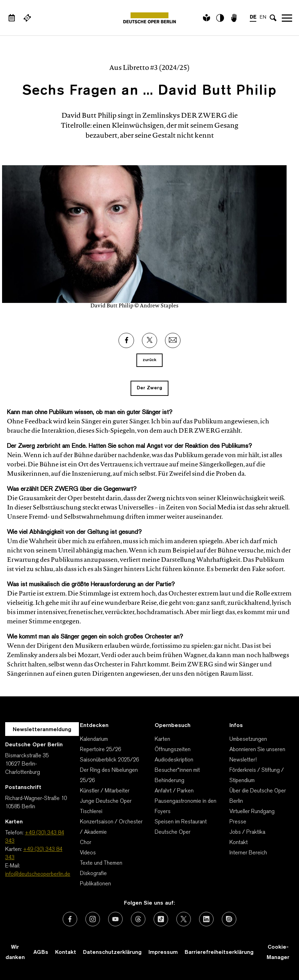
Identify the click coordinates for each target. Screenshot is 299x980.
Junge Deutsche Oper (106, 801)
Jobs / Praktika (247, 832)
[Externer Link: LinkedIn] (206, 919)
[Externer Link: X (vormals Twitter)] (184, 919)
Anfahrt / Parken (174, 791)
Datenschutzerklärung (112, 952)
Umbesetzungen (248, 739)
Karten (162, 739)
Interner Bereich (248, 853)
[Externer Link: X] (149, 340)
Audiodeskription (174, 760)
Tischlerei (91, 812)
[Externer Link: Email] (173, 340)
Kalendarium (94, 739)
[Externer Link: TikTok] (161, 919)
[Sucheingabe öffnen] (273, 18)
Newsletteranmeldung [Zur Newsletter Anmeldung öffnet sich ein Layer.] (42, 730)
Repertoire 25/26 (101, 750)
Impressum (163, 952)
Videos (88, 853)
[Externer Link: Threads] (138, 919)
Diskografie (93, 874)
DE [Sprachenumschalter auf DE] (253, 17)
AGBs (41, 952)
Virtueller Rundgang (252, 812)
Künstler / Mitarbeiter (105, 791)
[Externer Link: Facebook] (126, 340)
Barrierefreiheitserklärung (219, 952)
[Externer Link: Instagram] (93, 919)
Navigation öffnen (287, 18)
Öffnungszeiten (173, 750)
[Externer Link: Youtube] (115, 919)
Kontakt (239, 843)
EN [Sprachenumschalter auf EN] (263, 17)
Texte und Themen (101, 863)
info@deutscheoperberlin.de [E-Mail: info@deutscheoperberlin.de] (38, 874)
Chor (86, 843)
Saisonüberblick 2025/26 (110, 760)
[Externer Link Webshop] (27, 18)
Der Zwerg (149, 388)
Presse (238, 822)
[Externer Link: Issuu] (229, 919)
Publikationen (95, 884)
